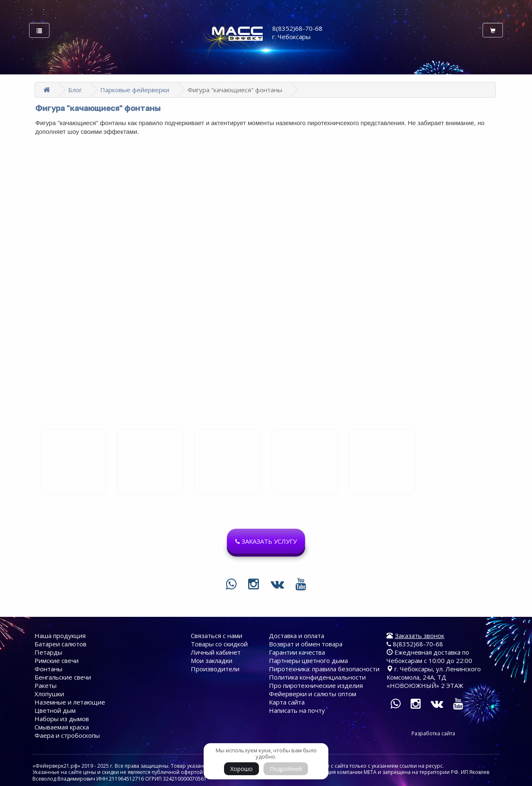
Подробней (286, 769)
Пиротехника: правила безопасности (324, 669)
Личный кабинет (216, 652)
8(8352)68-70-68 (415, 644)
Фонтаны (48, 669)
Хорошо (241, 769)
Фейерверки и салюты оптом (313, 694)
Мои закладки (212, 660)
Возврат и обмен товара (306, 644)
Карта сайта (287, 702)
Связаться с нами (217, 636)
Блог (75, 90)
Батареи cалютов (60, 644)
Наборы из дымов (62, 719)
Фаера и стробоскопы (67, 735)
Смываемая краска (62, 727)
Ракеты (46, 685)
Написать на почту (297, 710)
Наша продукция (60, 636)
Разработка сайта (433, 733)
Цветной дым (55, 710)
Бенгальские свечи (63, 677)
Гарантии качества (297, 652)
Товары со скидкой (219, 644)
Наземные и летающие (70, 702)
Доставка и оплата (297, 636)
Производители (215, 669)
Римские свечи (57, 660)
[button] (266, 541)
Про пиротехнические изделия (316, 685)
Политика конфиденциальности (317, 677)
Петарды (48, 652)
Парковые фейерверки (135, 90)
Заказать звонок (420, 636)
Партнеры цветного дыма (308, 660)
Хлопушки (49, 694)
